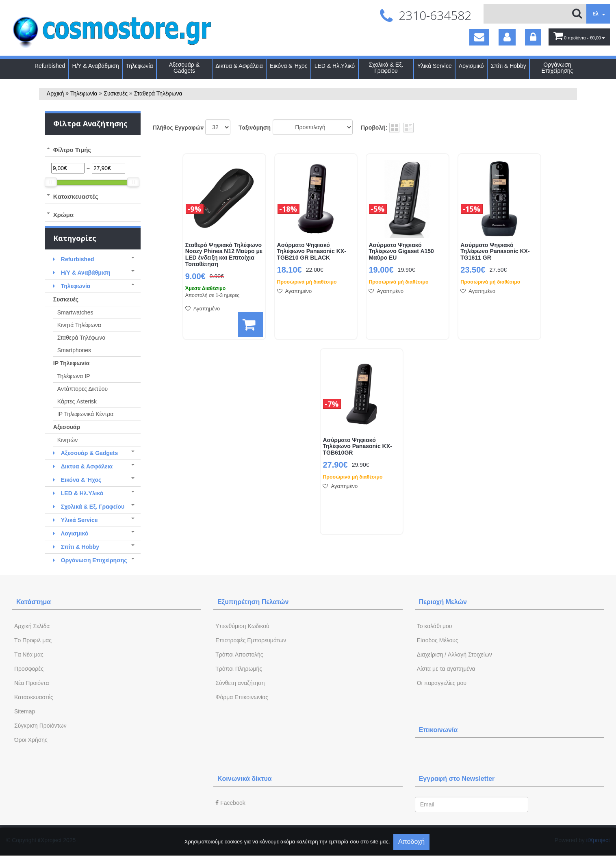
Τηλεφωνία (140, 66)
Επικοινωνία (438, 730)
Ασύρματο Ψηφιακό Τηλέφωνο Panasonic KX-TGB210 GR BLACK (312, 252)
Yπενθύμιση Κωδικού (242, 626)
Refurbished (50, 66)
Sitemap (25, 711)
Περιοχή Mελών (443, 602)
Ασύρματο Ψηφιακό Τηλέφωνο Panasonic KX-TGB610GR (357, 447)
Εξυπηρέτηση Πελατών (253, 602)
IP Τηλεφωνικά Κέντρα (86, 414)
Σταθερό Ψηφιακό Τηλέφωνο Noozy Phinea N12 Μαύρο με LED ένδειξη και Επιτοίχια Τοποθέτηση (224, 255)
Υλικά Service (435, 66)
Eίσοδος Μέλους (438, 640)
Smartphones (74, 350)
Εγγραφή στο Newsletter (457, 779)
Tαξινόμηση (255, 128)
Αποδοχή (411, 842)
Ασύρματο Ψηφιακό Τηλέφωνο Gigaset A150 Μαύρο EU (401, 252)
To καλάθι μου (435, 626)
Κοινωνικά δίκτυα (244, 779)
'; (218, 127)
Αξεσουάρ (67, 427)
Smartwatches (75, 312)
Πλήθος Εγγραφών (178, 128)
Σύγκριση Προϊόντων (40, 726)
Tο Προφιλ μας (33, 640)
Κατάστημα (34, 602)
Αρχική (55, 93)
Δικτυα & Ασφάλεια (239, 66)
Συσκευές (116, 93)
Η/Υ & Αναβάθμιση (96, 66)
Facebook (230, 803)
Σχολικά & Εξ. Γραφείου (386, 68)
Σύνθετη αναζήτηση (240, 683)
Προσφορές (29, 669)
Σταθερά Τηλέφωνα (158, 93)
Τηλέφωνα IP (74, 376)
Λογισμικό (471, 66)
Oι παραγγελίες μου (442, 683)
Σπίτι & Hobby (509, 66)
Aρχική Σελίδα (32, 626)
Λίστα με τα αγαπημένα (446, 669)
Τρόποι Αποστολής (239, 654)
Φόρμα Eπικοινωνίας (242, 697)
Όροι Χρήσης (31, 740)
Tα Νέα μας (29, 654)
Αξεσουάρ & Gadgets (184, 68)
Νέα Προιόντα (32, 683)
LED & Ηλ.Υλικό (335, 66)
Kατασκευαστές (34, 697)
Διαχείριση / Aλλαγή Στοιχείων (454, 654)
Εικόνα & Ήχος (289, 66)
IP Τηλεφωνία (71, 363)
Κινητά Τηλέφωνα (79, 325)
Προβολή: (374, 128)
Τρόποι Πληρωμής (239, 669)
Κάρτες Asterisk (77, 401)
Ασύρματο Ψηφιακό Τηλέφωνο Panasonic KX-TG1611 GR (495, 252)
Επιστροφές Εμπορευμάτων (251, 640)
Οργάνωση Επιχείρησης (557, 68)
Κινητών (68, 440)
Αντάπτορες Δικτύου (82, 389)
